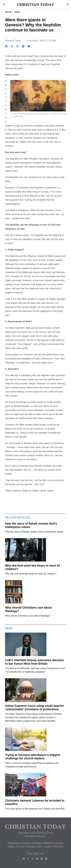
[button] (4, 5)
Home (8, 12)
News (17, 12)
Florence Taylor (13, 41)
